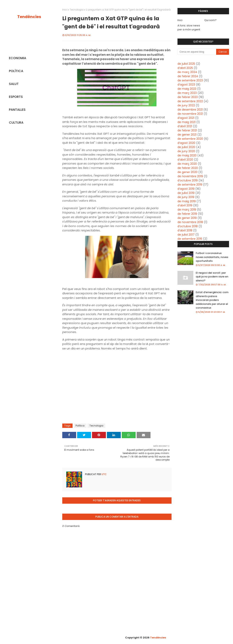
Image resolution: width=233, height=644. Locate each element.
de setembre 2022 (190, 101)
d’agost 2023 (186, 85)
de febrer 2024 (188, 76)
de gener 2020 (187, 172)
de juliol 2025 (186, 64)
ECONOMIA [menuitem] (18, 58)
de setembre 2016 (190, 239)
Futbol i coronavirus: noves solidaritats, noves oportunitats (212, 257)
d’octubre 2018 (188, 226)
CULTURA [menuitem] (16, 123)
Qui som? (210, 20)
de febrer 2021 (187, 130)
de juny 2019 (186, 197)
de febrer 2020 (188, 168)
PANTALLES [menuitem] (17, 110)
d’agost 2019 (186, 189)
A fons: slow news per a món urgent (189, 27)
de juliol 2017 (186, 235)
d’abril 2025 (185, 68)
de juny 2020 (186, 151)
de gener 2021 (187, 135)
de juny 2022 (186, 105)
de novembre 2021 (190, 114)
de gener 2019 (187, 218)
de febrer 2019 (187, 214)
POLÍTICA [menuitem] (16, 71)
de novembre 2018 (190, 222)
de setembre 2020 (190, 139)
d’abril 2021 (185, 126)
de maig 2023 (187, 89)
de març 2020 (187, 164)
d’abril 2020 (185, 160)
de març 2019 (187, 210)
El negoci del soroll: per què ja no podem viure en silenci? (212, 277)
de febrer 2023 (188, 97)
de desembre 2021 (190, 110)
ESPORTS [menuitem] (16, 97)
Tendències (29, 17)
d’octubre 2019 (188, 180)
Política (80, 426)
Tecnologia (77, 10)
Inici (65, 10)
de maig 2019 (187, 201)
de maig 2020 (187, 155)
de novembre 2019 (190, 176)
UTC (104, 474)
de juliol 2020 (186, 147)
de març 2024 (187, 72)
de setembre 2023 (190, 80)
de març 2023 (187, 93)
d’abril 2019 (185, 205)
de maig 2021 (186, 122)
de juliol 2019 (186, 193)
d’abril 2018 (185, 230)
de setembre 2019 (190, 185)
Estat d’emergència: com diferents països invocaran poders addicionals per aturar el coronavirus (212, 300)
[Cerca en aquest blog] (197, 52)
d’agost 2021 (186, 118)
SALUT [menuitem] (14, 84)
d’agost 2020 (186, 143)
